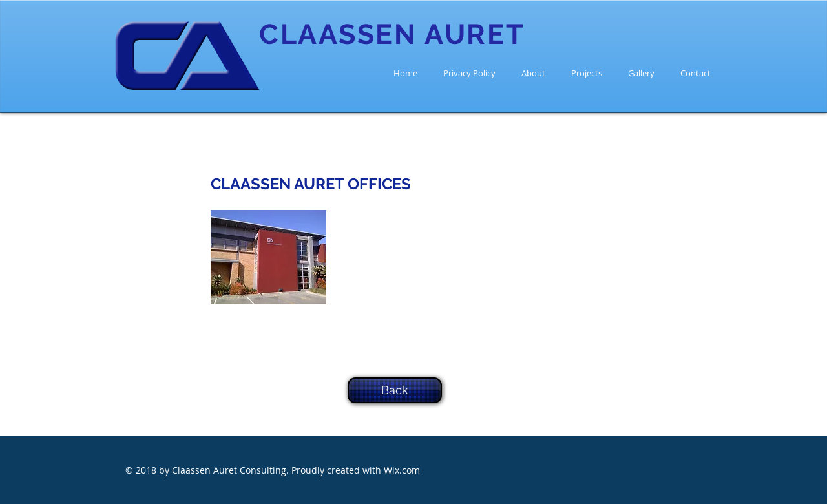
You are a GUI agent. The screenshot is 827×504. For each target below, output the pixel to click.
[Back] (395, 390)
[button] (268, 257)
